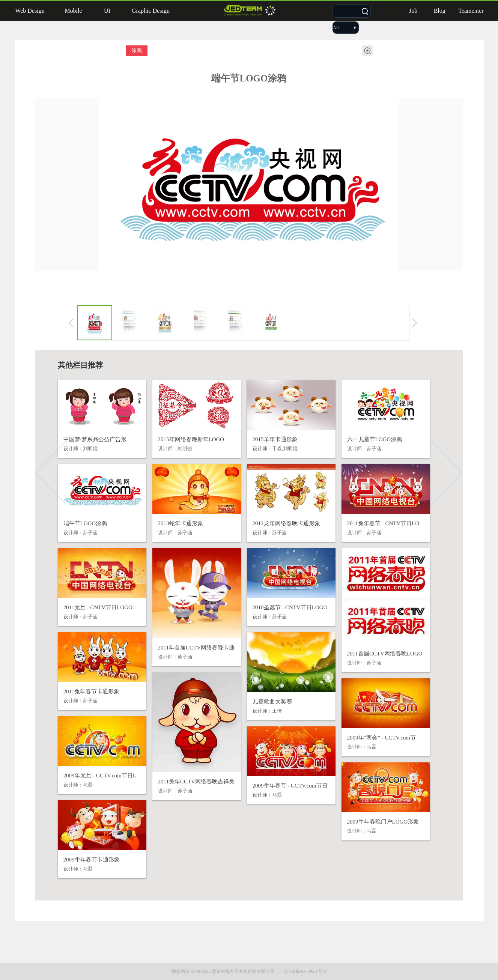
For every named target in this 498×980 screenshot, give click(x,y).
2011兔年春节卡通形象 (91, 691)
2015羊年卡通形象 (275, 439)
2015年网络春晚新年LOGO (191, 439)
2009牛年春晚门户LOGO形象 (383, 822)
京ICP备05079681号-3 (305, 971)
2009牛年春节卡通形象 (92, 860)
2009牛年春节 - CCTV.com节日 (290, 786)
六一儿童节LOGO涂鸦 (375, 439)
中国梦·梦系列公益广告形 (95, 439)
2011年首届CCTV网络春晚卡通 (196, 648)
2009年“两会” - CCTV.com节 (381, 738)
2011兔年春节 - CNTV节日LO (383, 523)
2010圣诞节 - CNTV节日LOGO (290, 607)
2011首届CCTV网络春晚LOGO (385, 654)
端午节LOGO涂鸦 (85, 523)
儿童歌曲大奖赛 (272, 702)
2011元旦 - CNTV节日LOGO (98, 607)
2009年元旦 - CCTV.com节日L (100, 776)
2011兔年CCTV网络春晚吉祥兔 (196, 782)
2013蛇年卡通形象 (181, 523)
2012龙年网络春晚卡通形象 (286, 523)
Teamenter (471, 11)
